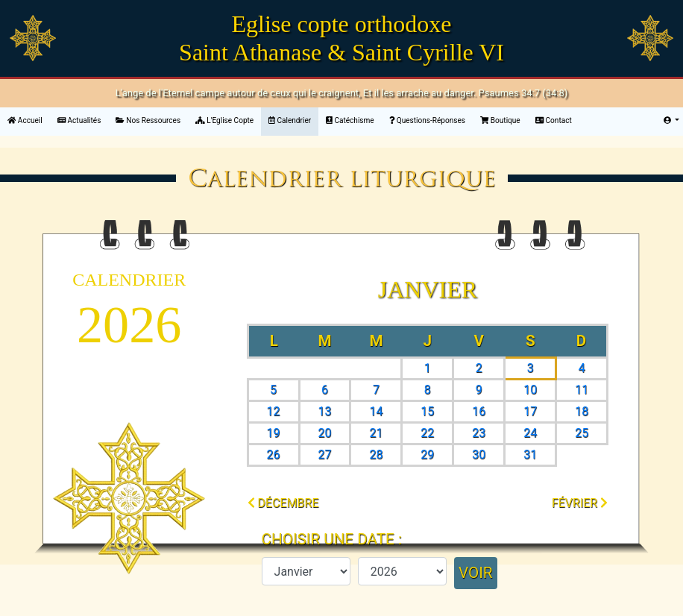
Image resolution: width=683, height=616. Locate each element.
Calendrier (290, 120)
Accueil (29, 119)
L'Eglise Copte (224, 120)
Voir (476, 573)
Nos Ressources (148, 120)
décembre (283, 503)
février (580, 503)
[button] (671, 120)
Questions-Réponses (427, 120)
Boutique (500, 120)
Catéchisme (350, 120)
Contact (554, 120)
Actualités (79, 120)
